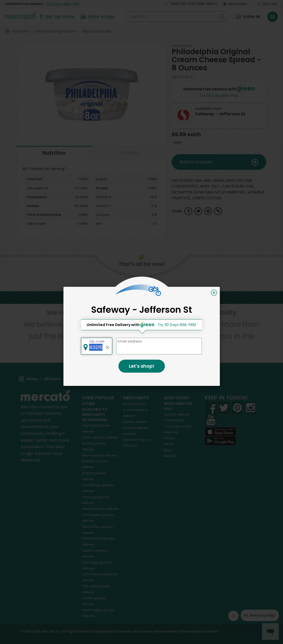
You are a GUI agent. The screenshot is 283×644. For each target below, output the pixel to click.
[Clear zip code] (107, 346)
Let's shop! (142, 366)
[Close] (214, 293)
